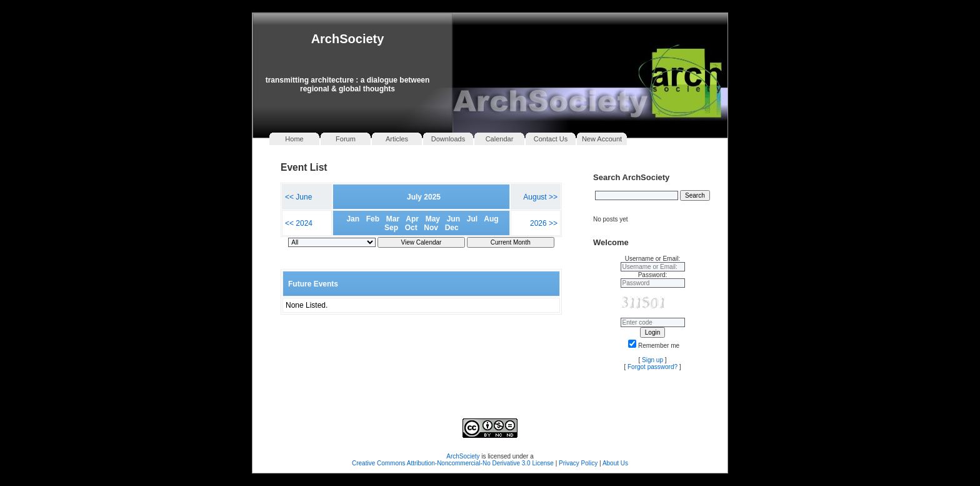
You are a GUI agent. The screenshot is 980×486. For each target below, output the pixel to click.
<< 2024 (299, 223)
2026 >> (544, 223)
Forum (346, 139)
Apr (412, 219)
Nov (431, 228)
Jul (472, 219)
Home (294, 139)
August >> (540, 197)
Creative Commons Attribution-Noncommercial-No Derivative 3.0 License (453, 463)
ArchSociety (348, 39)
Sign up (652, 360)
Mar (393, 219)
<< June (298, 197)
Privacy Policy (579, 463)
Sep (391, 228)
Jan (353, 219)
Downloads (448, 139)
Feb (373, 219)
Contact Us (551, 139)
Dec (452, 228)
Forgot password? (652, 367)
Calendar (500, 139)
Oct (411, 228)
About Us (615, 463)
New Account (602, 139)
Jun (453, 219)
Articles (397, 139)
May (433, 219)
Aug (491, 219)
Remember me (654, 346)
